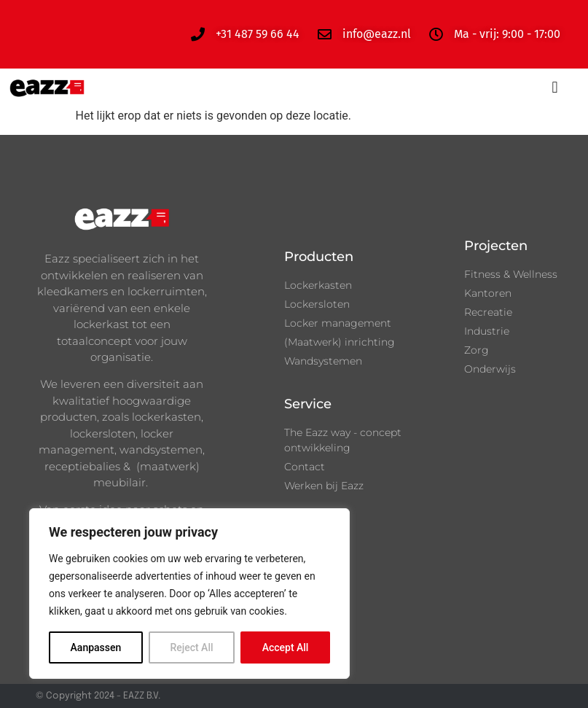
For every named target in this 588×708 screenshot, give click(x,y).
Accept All (286, 647)
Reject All (191, 647)
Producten (319, 257)
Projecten (496, 246)
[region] (189, 594)
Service (308, 404)
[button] (555, 88)
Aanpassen (96, 647)
